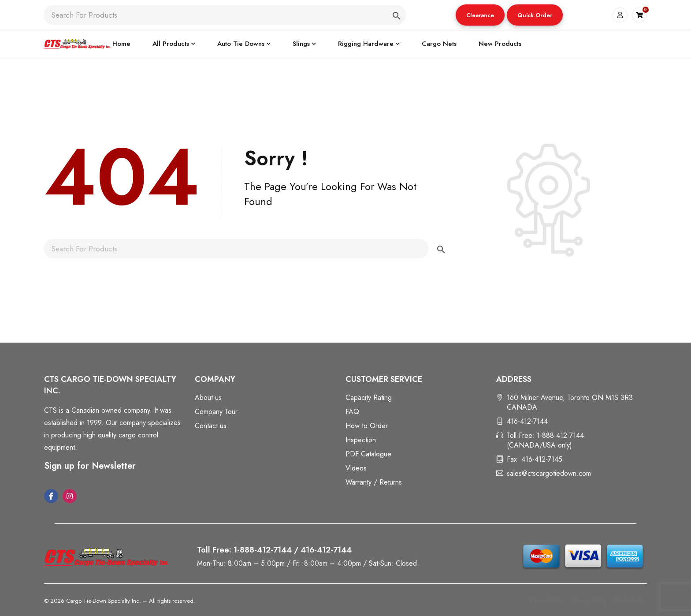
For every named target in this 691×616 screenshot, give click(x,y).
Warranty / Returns (374, 482)
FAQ (352, 412)
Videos (356, 468)
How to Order (367, 426)
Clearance (480, 15)
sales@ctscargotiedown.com (549, 473)
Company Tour (216, 412)
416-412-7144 (527, 421)
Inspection (361, 440)
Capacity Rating (369, 398)
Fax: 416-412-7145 (535, 459)
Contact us (211, 426)
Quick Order (535, 15)
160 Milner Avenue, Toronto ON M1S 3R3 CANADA (570, 402)
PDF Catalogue (368, 454)
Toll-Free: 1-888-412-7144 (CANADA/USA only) (545, 440)
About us (208, 398)
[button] (480, 15)
